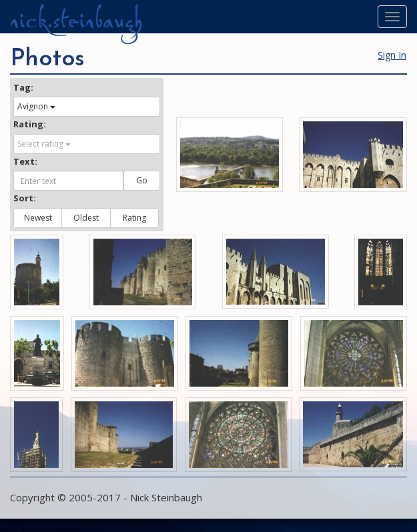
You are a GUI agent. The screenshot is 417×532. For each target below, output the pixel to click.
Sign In (392, 55)
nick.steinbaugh (76, 21)
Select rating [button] (44, 144)
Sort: (25, 198)
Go (142, 180)
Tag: (23, 87)
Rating (134, 218)
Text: (25, 161)
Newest (38, 218)
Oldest (86, 218)
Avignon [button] (36, 106)
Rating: (30, 124)
